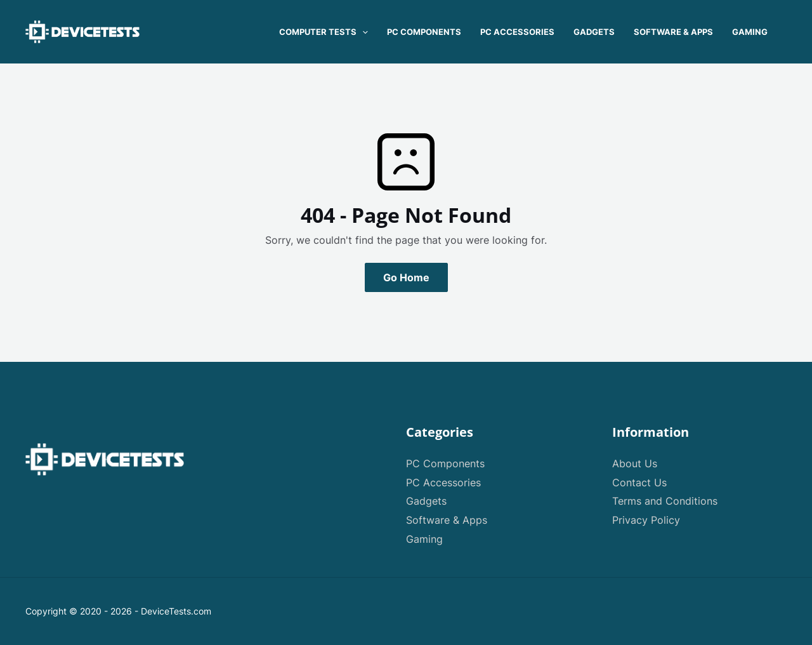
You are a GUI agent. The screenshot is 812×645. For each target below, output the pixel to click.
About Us (635, 463)
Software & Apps (447, 520)
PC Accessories (443, 482)
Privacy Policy (646, 520)
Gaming (424, 539)
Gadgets (426, 501)
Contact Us (639, 482)
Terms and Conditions (665, 501)
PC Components (445, 463)
